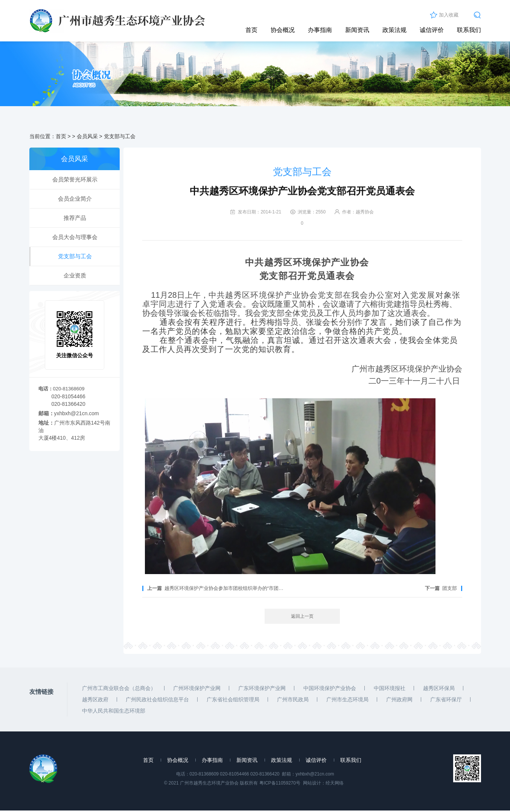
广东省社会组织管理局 (233, 701)
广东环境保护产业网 (262, 690)
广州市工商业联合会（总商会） (119, 690)
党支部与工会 (120, 138)
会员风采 (87, 138)
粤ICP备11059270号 (280, 785)
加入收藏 (449, 15)
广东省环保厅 (446, 701)
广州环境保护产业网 (197, 690)
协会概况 (283, 30)
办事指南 (320, 30)
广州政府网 (399, 701)
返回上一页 (302, 618)
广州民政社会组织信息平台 (157, 701)
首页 (251, 30)
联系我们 (469, 30)
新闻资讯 (357, 30)
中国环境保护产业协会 (330, 690)
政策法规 (394, 30)
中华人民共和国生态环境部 (114, 712)
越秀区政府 (95, 701)
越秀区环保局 (439, 690)
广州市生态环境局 (347, 701)
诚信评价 (432, 30)
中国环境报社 (390, 690)
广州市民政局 (293, 701)
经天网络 (335, 785)
